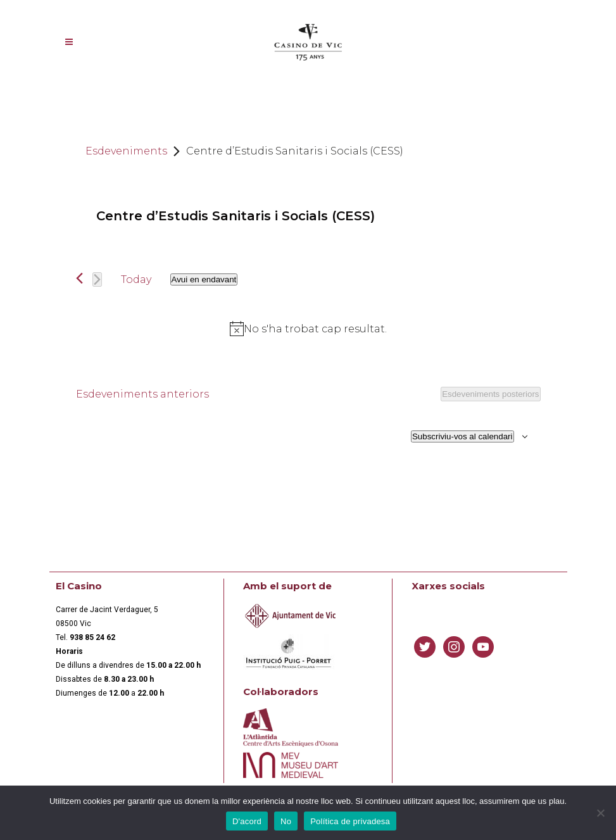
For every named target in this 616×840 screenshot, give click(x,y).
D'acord (247, 821)
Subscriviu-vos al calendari (462, 436)
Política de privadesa (350, 821)
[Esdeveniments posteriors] (97, 279)
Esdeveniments (126, 151)
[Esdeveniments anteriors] (79, 278)
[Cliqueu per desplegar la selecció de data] (204, 279)
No (286, 821)
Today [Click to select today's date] (136, 279)
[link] (92, 637)
